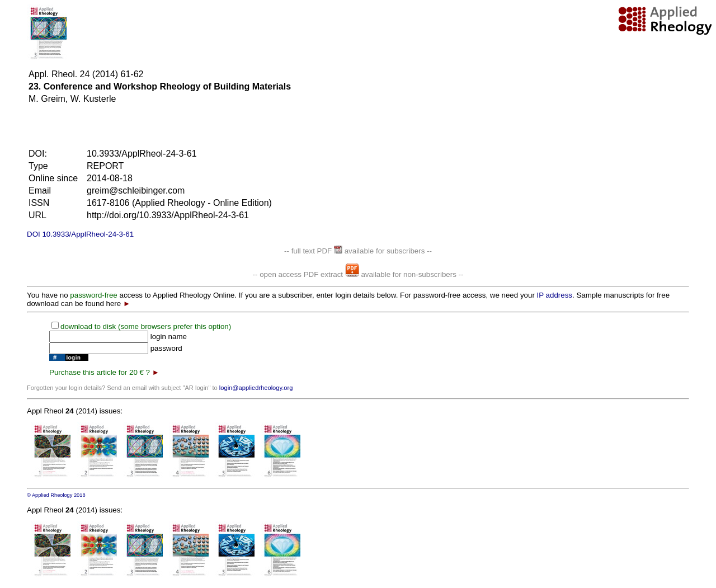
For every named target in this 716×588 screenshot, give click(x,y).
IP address (555, 295)
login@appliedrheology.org (256, 388)
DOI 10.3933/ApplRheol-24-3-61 (80, 234)
